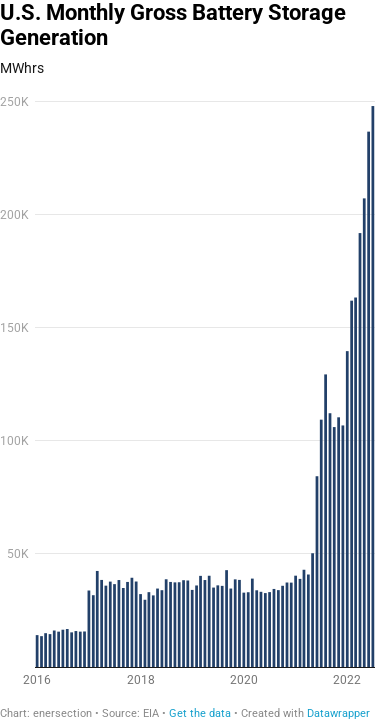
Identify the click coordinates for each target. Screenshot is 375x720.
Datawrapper (338, 713)
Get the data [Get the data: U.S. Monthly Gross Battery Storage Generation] (200, 713)
